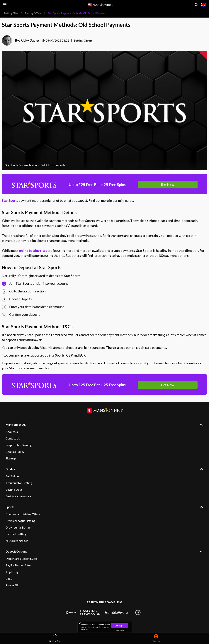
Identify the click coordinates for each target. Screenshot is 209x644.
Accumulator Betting (19, 483)
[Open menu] (5, 5)
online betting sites (33, 251)
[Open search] (196, 5)
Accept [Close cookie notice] (119, 625)
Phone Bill (12, 585)
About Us (12, 432)
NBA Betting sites (17, 541)
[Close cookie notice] (80, 623)
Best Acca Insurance (18, 496)
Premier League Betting (20, 521)
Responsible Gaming (19, 445)
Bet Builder (13, 476)
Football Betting (16, 534)
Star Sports (10, 200)
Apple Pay (12, 572)
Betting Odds (14, 489)
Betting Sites (11, 13)
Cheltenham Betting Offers (23, 514)
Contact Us (13, 438)
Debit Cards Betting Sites (22, 559)
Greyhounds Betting (18, 527)
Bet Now (168, 185)
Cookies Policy (15, 452)
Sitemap (11, 458)
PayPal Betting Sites (18, 565)
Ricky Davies (30, 40)
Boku (9, 579)
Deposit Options (16, 551)
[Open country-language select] (203, 5)
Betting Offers (33, 13)
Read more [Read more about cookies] (119, 630)
